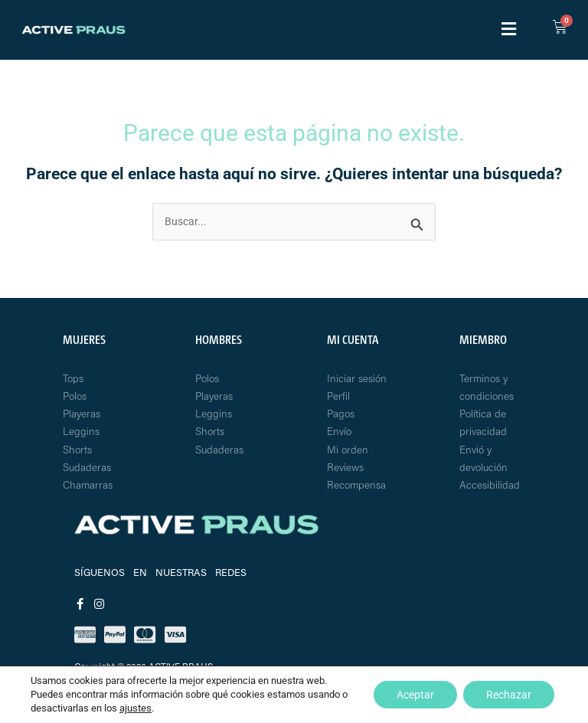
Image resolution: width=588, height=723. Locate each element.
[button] (508, 30)
